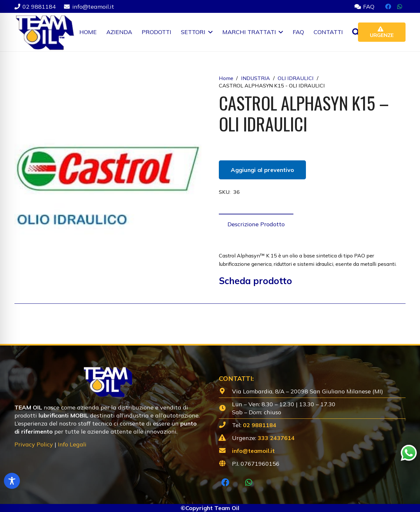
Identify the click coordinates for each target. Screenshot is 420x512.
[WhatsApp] (400, 6)
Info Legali (72, 444)
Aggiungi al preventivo (262, 170)
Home (226, 78)
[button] (209, 32)
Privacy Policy (34, 444)
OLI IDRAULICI (296, 78)
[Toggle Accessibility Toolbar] (12, 481)
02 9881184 (260, 425)
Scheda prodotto (255, 281)
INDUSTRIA (255, 78)
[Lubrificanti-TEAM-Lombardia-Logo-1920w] (45, 32)
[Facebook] (388, 6)
